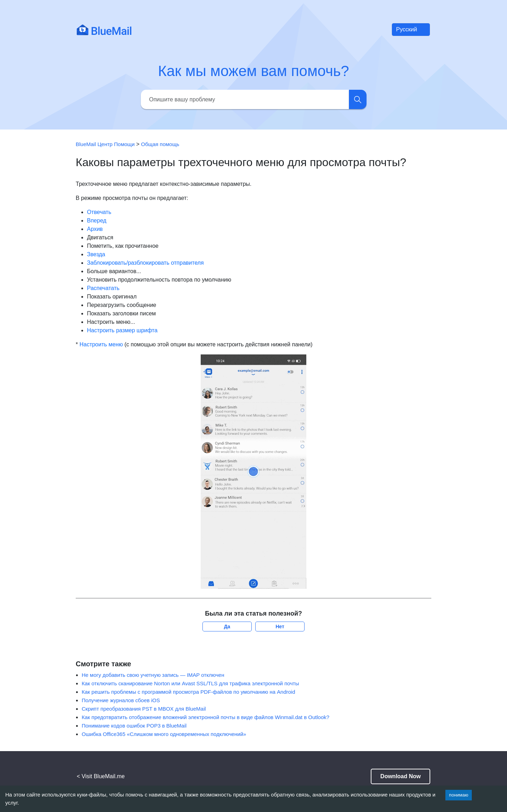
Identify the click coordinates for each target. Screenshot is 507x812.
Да (227, 627)
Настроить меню (101, 344)
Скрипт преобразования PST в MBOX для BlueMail (144, 709)
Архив (95, 229)
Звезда (96, 254)
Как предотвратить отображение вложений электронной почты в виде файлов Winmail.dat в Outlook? (205, 717)
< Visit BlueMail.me (101, 776)
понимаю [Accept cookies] (459, 795)
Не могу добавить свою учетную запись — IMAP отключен (153, 675)
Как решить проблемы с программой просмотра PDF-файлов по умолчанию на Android (188, 692)
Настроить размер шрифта (122, 330)
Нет (280, 627)
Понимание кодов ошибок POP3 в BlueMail (134, 726)
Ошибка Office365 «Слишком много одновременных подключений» (164, 734)
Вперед (97, 221)
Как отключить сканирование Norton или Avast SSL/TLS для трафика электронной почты (190, 683)
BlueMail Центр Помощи (105, 144)
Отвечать (99, 212)
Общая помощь (160, 144)
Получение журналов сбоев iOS (121, 700)
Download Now (400, 776)
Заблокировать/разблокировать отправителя (145, 263)
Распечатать (103, 288)
